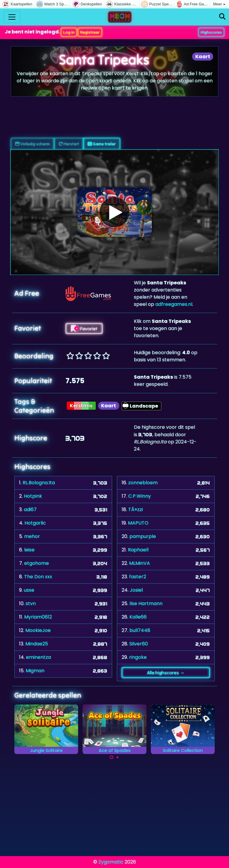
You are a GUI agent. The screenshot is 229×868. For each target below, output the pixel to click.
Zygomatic (111, 862)
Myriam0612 (38, 617)
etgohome (37, 563)
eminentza (38, 657)
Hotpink (33, 496)
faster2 (138, 577)
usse (29, 590)
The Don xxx (38, 577)
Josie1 (136, 590)
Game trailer (102, 144)
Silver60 (139, 644)
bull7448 (140, 630)
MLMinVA (140, 563)
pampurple (143, 536)
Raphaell (138, 550)
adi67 (30, 509)
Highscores (211, 32)
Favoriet (84, 329)
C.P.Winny (140, 496)
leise (29, 550)
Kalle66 (138, 617)
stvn (31, 603)
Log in (69, 32)
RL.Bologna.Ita (39, 483)
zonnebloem (143, 483)
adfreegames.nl (174, 304)
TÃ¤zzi (136, 509)
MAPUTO (138, 523)
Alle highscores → (166, 673)
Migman (35, 671)
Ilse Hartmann (146, 603)
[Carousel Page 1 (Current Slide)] (112, 757)
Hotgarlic (35, 523)
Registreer (90, 32)
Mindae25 (37, 644)
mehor (32, 536)
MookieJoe (38, 630)
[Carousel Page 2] (117, 757)
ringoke (138, 657)
